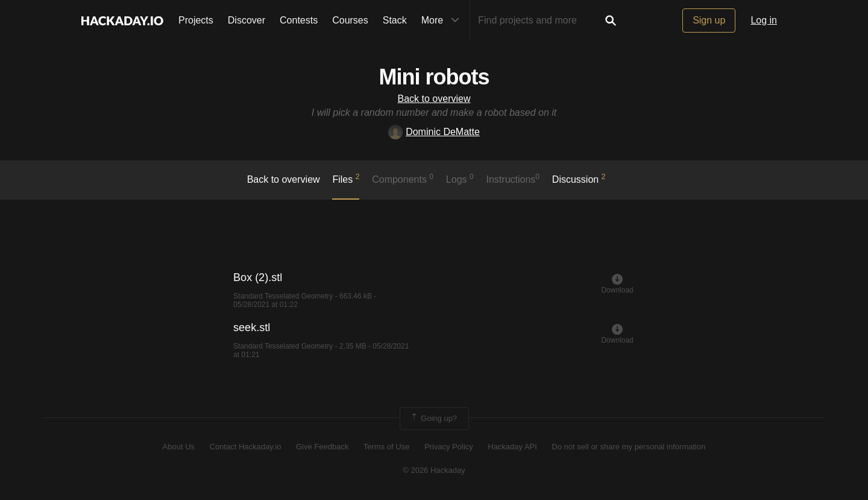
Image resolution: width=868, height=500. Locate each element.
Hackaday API (512, 447)
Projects (196, 20)
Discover (247, 20)
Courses (350, 20)
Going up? (433, 419)
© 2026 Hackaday (434, 470)
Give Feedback (322, 447)
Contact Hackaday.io (246, 447)
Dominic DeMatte (434, 132)
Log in (764, 20)
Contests (299, 20)
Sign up (709, 20)
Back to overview (434, 99)
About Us (179, 447)
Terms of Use (387, 447)
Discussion (579, 179)
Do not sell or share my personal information (628, 447)
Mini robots (434, 77)
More (443, 21)
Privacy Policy (449, 447)
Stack (395, 20)
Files (346, 179)
